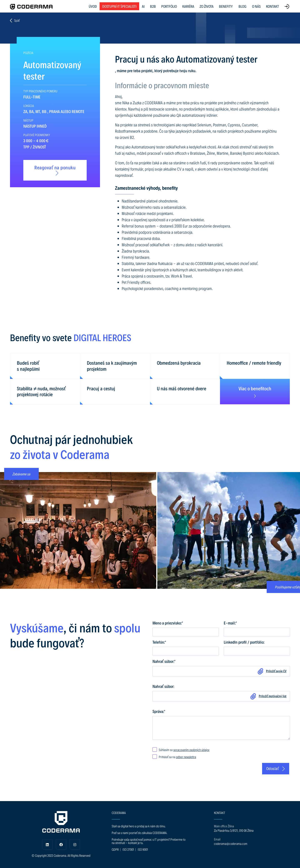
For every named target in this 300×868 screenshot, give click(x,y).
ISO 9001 (143, 849)
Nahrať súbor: (163, 686)
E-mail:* (230, 623)
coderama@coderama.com (231, 844)
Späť (15, 21)
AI (143, 6)
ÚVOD (93, 6)
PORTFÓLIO (169, 6)
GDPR (115, 849)
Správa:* (159, 711)
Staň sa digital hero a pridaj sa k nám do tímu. (139, 826)
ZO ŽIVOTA (207, 6)
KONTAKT (272, 6)
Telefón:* (159, 642)
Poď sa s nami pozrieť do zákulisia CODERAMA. (139, 833)
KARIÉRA (188, 6)
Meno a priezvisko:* (168, 623)
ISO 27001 (128, 849)
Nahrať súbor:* (164, 661)
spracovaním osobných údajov (191, 750)
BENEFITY (226, 6)
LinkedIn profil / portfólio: (244, 642)
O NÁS (256, 6)
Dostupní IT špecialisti (119, 6)
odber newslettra (186, 757)
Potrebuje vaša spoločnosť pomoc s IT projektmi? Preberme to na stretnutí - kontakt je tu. (149, 841)
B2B (153, 6)
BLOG (242, 6)
